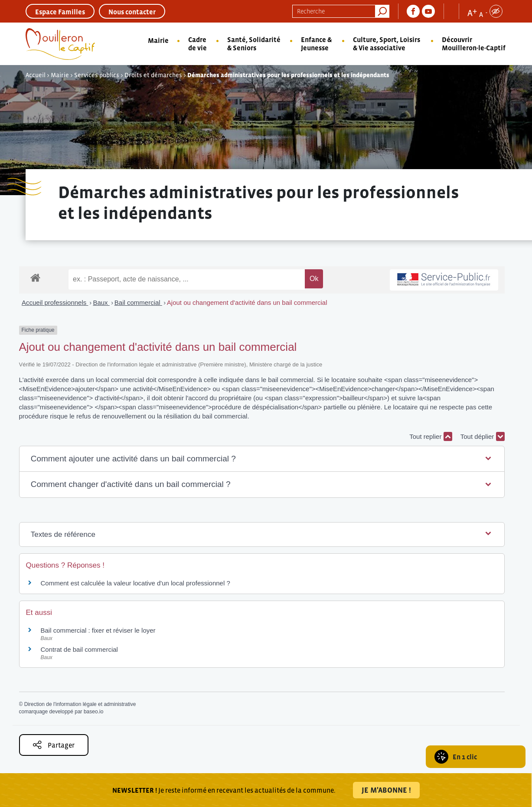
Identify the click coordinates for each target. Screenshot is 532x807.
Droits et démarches (153, 75)
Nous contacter (132, 12)
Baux (101, 302)
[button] (262, 459)
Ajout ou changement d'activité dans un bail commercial (247, 302)
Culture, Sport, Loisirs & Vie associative (387, 44)
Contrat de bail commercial (79, 649)
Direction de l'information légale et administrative (80, 704)
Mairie (158, 40)
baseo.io (93, 712)
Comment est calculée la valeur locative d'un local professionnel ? (135, 583)
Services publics (97, 75)
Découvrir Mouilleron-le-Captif (474, 44)
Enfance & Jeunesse (316, 44)
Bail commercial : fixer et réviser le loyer (98, 630)
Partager (54, 745)
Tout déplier (483, 436)
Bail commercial (138, 302)
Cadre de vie (197, 44)
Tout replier (431, 436)
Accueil (36, 75)
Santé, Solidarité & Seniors (254, 44)
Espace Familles (60, 12)
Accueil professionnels (55, 302)
